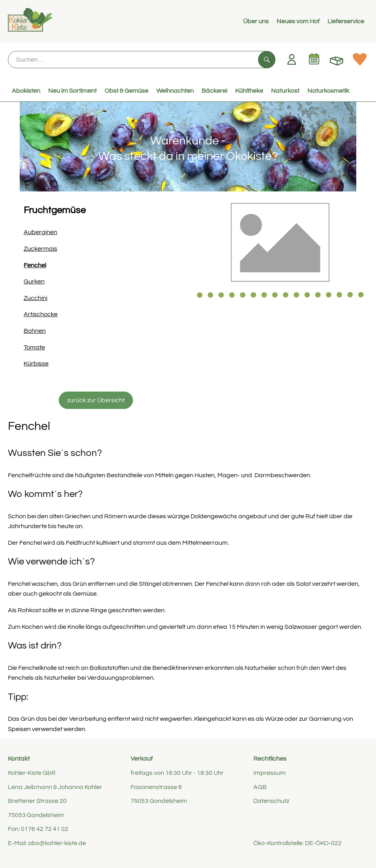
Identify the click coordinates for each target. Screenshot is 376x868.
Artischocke (41, 314)
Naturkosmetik (328, 91)
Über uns (256, 21)
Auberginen (40, 232)
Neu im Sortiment (72, 91)
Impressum (269, 773)
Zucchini (36, 298)
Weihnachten (175, 91)
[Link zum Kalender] (314, 59)
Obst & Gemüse (126, 91)
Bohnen (35, 331)
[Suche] (142, 60)
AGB (260, 787)
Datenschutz (271, 801)
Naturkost (285, 91)
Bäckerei (214, 91)
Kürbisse (36, 364)
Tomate (34, 347)
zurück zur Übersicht (96, 400)
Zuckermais (40, 249)
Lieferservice (346, 21)
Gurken (34, 281)
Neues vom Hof (298, 21)
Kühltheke (249, 91)
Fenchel (35, 265)
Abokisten (26, 91)
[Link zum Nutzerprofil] (292, 59)
